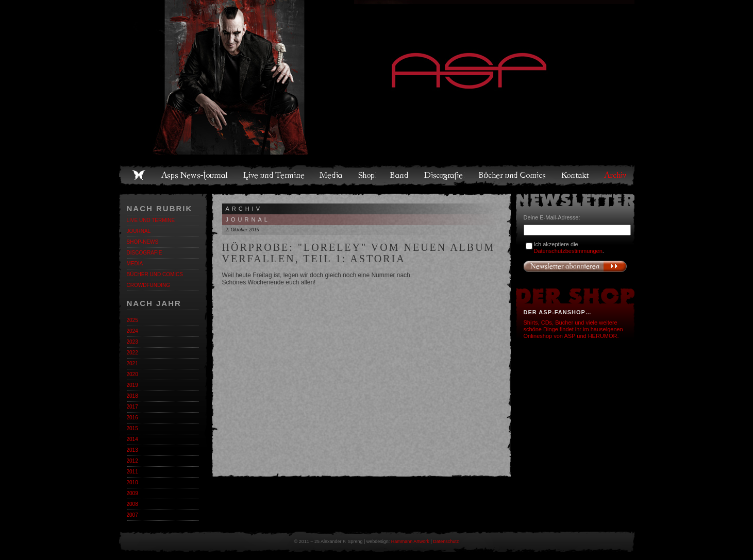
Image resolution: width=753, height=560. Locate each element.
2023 (132, 342)
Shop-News (143, 242)
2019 (132, 385)
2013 (132, 450)
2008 (132, 504)
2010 (132, 482)
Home (139, 175)
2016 (132, 418)
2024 (132, 331)
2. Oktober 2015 (242, 230)
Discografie (444, 175)
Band (400, 175)
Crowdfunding (148, 285)
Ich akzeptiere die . (569, 248)
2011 (132, 472)
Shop (367, 175)
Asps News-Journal (195, 175)
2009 (132, 493)
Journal (139, 231)
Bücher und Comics (513, 175)
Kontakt (575, 175)
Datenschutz (446, 541)
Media (332, 175)
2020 (132, 374)
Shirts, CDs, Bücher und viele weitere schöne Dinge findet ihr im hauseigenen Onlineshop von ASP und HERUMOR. (573, 329)
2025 (132, 320)
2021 (132, 363)
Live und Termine (274, 175)
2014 (132, 439)
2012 (132, 461)
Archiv (616, 175)
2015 (132, 428)
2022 (132, 353)
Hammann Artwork (410, 541)
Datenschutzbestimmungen (568, 251)
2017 (132, 407)
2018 (132, 396)
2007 (132, 515)
